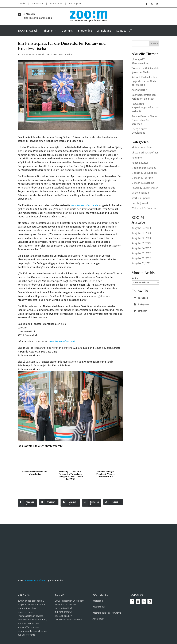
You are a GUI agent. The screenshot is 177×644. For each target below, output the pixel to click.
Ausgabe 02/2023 (141, 238)
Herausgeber (75, 4)
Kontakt (21, 4)
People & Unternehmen (145, 188)
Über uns (67, 31)
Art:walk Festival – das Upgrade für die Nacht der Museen (144, 81)
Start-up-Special (141, 198)
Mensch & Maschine (143, 183)
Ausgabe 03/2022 (141, 253)
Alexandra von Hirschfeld (33, 55)
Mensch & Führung (142, 178)
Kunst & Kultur (66, 55)
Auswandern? (139, 90)
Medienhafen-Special (144, 168)
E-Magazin (29, 14)
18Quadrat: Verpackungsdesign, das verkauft (145, 108)
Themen (49, 31)
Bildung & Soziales (142, 148)
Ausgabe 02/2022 (141, 258)
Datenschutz (56, 4)
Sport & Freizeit (140, 193)
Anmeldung (104, 31)
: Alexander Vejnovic (36, 581)
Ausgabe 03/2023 (141, 233)
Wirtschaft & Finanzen (144, 208)
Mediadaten (98, 619)
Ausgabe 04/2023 (141, 228)
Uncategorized (140, 203)
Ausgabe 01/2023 (141, 243)
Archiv (135, 279)
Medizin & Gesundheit (144, 173)
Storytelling (85, 31)
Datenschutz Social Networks (107, 613)
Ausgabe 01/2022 (141, 263)
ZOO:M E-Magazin (28, 31)
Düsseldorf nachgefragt (145, 153)
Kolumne (137, 158)
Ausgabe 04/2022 (141, 248)
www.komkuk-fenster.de (84, 205)
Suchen (154, 44)
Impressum (38, 4)
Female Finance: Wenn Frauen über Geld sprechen (144, 120)
